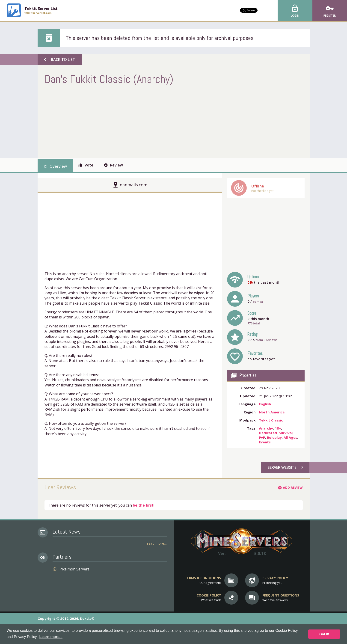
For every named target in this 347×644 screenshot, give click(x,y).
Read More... (157, 543)
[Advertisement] (128, 121)
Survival (286, 433)
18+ (278, 428)
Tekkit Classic (271, 420)
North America (272, 412)
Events (265, 442)
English (265, 404)
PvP (262, 437)
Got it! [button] (324, 634)
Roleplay (274, 437)
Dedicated (268, 433)
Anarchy (266, 428)
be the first (143, 505)
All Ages (290, 437)
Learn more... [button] (51, 637)
